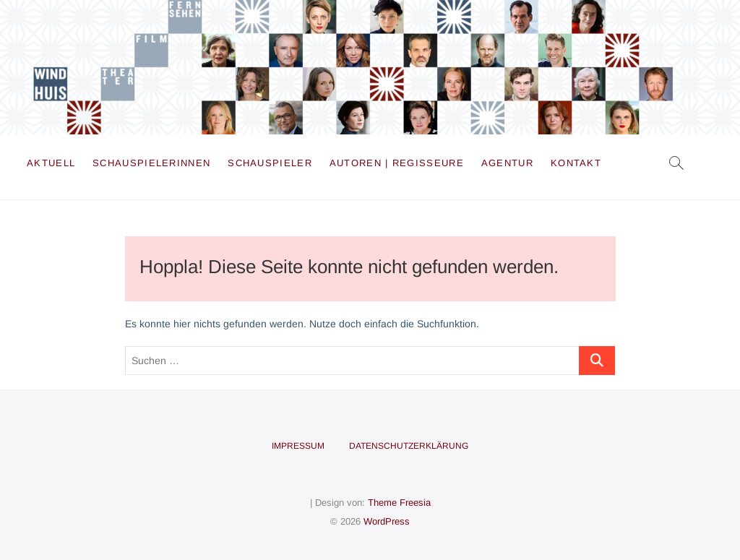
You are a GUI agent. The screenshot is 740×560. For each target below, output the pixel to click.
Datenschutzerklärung (409, 446)
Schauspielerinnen (151, 163)
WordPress (387, 521)
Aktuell (51, 163)
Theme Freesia (399, 503)
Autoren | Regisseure (397, 163)
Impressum (298, 446)
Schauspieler (270, 163)
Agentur (507, 163)
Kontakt (576, 163)
